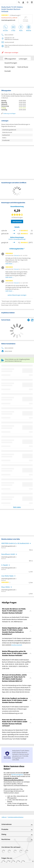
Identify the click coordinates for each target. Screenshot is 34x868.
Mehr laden (17, 507)
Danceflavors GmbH (8, 554)
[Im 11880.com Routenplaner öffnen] (29, 320)
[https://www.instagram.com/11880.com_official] (8, 862)
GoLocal (16, 255)
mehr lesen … (10, 264)
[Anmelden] (23, 2)
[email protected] (17, 645)
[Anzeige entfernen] (33, 861)
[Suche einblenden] (19, 2)
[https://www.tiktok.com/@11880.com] (13, 862)
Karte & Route (23, 67)
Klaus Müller (6, 587)
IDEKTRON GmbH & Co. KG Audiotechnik (15, 543)
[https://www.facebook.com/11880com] (3, 862)
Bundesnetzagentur (17, 775)
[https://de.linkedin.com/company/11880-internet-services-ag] (18, 862)
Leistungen (23, 59)
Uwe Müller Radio (7, 576)
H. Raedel (5, 565)
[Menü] (32, 2)
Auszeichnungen (11, 63)
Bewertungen (10, 67)
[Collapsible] (31, 611)
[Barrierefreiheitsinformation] (28, 2)
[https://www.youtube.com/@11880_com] (23, 862)
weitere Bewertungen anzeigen (17, 295)
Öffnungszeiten (10, 59)
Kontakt (8, 71)
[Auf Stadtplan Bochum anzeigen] (32, 320)
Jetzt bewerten (17, 222)
